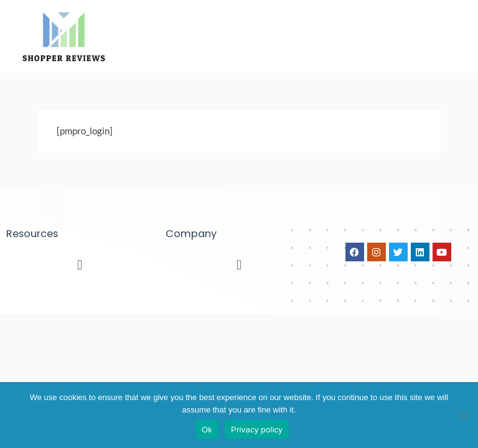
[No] (462, 415)
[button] (79, 264)
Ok (207, 430)
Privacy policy (257, 430)
